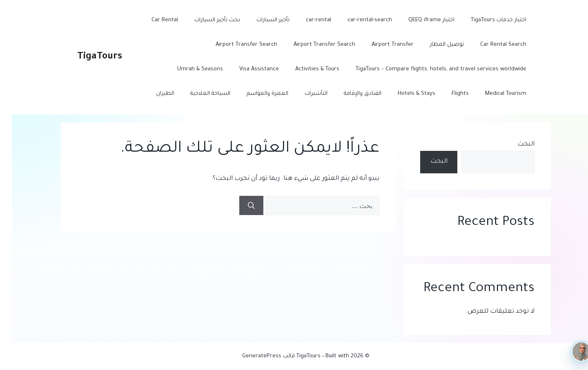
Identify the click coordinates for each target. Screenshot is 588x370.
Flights (448, 94)
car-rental (307, 20)
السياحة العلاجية (198, 94)
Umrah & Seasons (188, 69)
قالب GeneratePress (257, 356)
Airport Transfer (381, 45)
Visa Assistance (247, 69)
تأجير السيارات (261, 20)
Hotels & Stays (405, 94)
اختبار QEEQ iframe (420, 20)
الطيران (153, 94)
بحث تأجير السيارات (205, 20)
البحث (514, 145)
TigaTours (88, 57)
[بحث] (239, 206)
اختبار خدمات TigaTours (487, 20)
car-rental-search (358, 20)
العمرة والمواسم (256, 94)
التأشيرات (304, 94)
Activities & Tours (305, 69)
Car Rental (153, 20)
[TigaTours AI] (570, 352)
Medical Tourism (494, 94)
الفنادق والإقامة (351, 94)
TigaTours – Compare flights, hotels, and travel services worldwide (429, 69)
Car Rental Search (491, 45)
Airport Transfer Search (313, 45)
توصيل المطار (435, 45)
